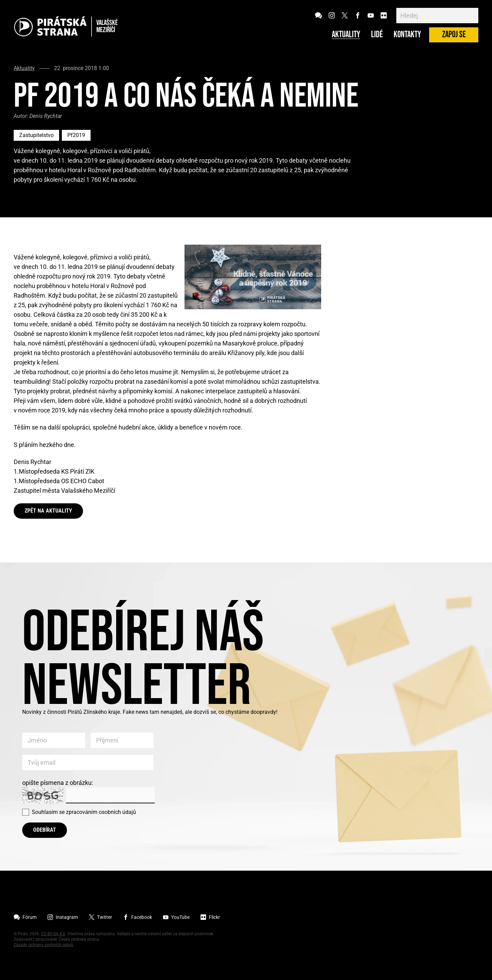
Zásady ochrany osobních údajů (43, 945)
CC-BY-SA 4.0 (53, 934)
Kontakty (407, 35)
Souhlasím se (84, 812)
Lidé (377, 35)
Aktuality (346, 35)
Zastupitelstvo (36, 135)
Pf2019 (76, 135)
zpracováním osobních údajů (101, 812)
